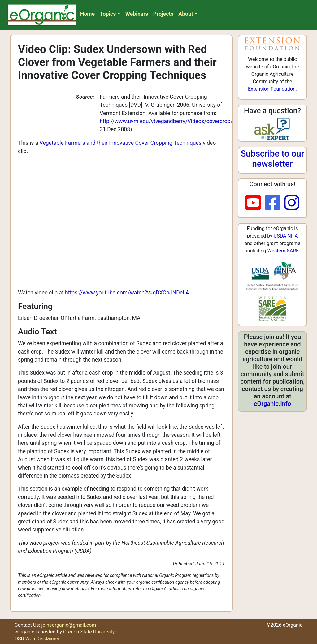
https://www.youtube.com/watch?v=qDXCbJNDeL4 (127, 293)
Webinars (137, 14)
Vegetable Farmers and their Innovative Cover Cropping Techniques (121, 143)
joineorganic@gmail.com (69, 625)
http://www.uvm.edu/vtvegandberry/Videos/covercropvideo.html (178, 121)
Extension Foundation (272, 89)
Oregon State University (89, 632)
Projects (163, 14)
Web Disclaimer (43, 639)
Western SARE (283, 251)
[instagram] (292, 203)
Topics (108, 14)
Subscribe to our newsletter (272, 159)
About (186, 14)
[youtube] (255, 203)
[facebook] (275, 203)
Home (87, 14)
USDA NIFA (286, 236)
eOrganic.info (272, 404)
